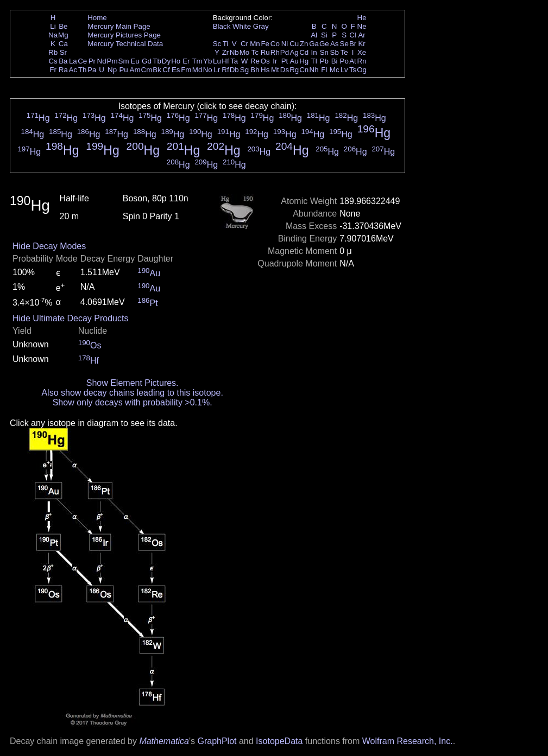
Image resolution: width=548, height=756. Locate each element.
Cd (304, 52)
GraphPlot (217, 741)
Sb (335, 52)
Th (83, 70)
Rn (362, 61)
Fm (186, 70)
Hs (265, 70)
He (362, 18)
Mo (245, 52)
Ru (265, 52)
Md (197, 70)
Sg (244, 70)
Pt (285, 61)
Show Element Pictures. (133, 383)
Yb (207, 61)
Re (255, 61)
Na (53, 35)
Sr (63, 52)
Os (265, 61)
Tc (255, 52)
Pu (123, 70)
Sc (217, 44)
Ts (353, 70)
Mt (275, 70)
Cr (244, 44)
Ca (63, 44)
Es (176, 70)
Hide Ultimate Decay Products (70, 318)
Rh (275, 52)
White (242, 26)
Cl (353, 35)
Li (53, 26)
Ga (314, 44)
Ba (63, 61)
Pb (324, 61)
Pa (92, 70)
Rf (225, 70)
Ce (82, 61)
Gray (261, 26)
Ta (234, 61)
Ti (226, 44)
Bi (335, 61)
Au (294, 61)
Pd (285, 52)
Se (344, 44)
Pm (112, 61)
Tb (157, 61)
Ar (361, 35)
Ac (73, 70)
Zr (226, 52)
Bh (255, 70)
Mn (255, 44)
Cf (166, 70)
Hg (304, 61)
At (353, 61)
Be (63, 26)
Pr (92, 61)
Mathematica (164, 741)
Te (344, 52)
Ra (63, 70)
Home (97, 18)
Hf (225, 61)
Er (186, 61)
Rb (53, 52)
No (208, 70)
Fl (324, 70)
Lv (344, 70)
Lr (217, 70)
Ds (285, 70)
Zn (304, 44)
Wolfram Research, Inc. (408, 741)
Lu (217, 61)
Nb (234, 52)
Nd (102, 61)
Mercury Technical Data (125, 44)
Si (324, 35)
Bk (157, 70)
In (314, 52)
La (73, 61)
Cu (294, 44)
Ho (176, 61)
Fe (265, 44)
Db (234, 70)
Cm (147, 70)
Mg (63, 35)
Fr (53, 70)
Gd (147, 61)
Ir (275, 61)
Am (135, 70)
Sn (324, 52)
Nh (314, 70)
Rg (294, 70)
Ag (294, 52)
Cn (304, 70)
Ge (324, 44)
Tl (314, 61)
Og (362, 70)
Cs (53, 61)
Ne (362, 26)
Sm (124, 61)
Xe (362, 52)
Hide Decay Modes (49, 246)
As (335, 44)
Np (112, 70)
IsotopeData (279, 741)
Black (222, 26)
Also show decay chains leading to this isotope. (132, 393)
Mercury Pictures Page (124, 35)
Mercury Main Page (119, 26)
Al (314, 35)
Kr (361, 44)
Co (275, 44)
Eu (135, 61)
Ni (285, 44)
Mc (335, 70)
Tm (197, 61)
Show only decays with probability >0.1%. (133, 402)
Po (344, 61)
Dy (166, 61)
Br (353, 44)
